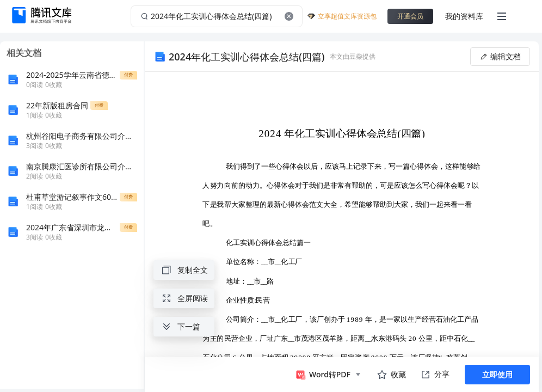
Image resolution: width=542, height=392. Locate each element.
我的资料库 (464, 16)
